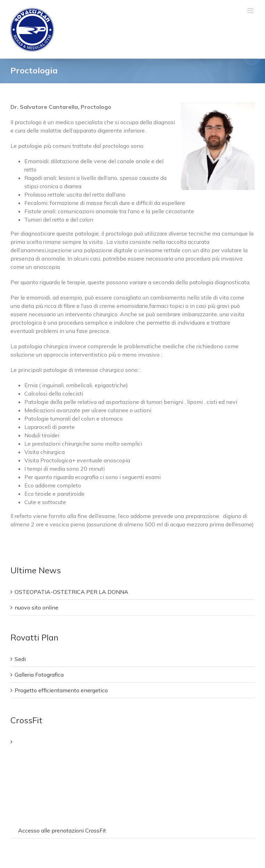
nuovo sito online (37, 607)
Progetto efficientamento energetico (61, 690)
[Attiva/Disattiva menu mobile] (251, 11)
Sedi (20, 659)
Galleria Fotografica (39, 675)
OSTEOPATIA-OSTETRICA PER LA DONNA (71, 592)
